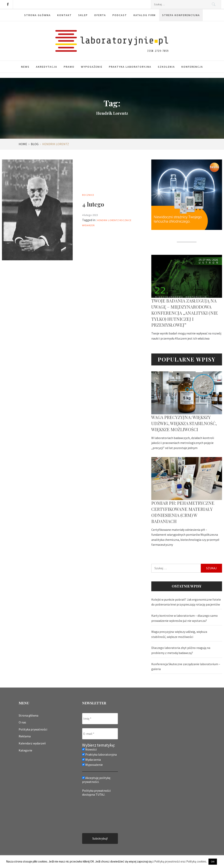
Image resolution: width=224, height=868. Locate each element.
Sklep (83, 15)
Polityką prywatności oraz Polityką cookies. (181, 861)
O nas (22, 722)
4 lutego (93, 204)
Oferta (100, 15)
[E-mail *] (100, 734)
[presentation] (98, 814)
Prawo (69, 67)
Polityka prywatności (33, 729)
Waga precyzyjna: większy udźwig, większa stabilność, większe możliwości (184, 423)
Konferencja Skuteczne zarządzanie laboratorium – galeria (186, 667)
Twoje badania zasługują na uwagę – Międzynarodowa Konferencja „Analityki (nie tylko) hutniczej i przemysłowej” (185, 313)
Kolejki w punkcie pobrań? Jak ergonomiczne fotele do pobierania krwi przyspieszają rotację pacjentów (186, 602)
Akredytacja (47, 67)
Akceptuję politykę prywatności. (96, 780)
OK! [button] (213, 862)
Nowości (89, 749)
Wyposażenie (92, 67)
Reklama (25, 736)
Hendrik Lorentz (108, 220)
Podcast (120, 15)
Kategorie (25, 750)
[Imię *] (100, 719)
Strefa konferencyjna (181, 15)
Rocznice (88, 195)
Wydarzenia (91, 760)
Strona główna (37, 15)
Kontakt (64, 15)
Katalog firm (145, 15)
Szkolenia (166, 67)
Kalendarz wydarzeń (32, 743)
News (25, 67)
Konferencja (192, 67)
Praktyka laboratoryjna (130, 67)
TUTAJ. (100, 794)
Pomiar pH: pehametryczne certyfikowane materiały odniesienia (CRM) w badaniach (183, 512)
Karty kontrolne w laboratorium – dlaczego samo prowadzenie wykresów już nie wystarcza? (185, 618)
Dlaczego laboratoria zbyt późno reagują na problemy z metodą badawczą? (181, 650)
